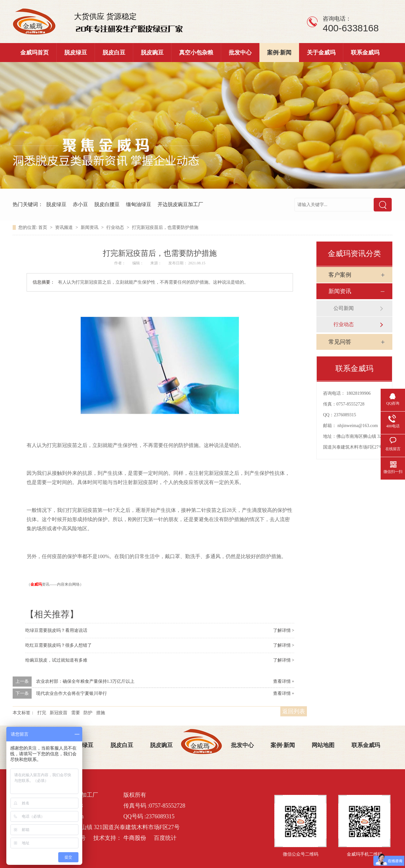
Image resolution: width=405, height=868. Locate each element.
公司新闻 (344, 308)
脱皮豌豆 (152, 53)
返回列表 (294, 711)
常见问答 (340, 342)
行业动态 (116, 227)
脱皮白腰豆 (107, 204)
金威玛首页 (34, 53)
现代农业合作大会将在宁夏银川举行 (72, 693)
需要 (76, 713)
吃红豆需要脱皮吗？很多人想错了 (59, 645)
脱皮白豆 (114, 53)
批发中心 (240, 53)
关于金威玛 (321, 53)
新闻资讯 (90, 227)
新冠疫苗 (59, 713)
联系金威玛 (365, 53)
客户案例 (340, 275)
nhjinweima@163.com (358, 426)
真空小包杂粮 (196, 53)
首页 (43, 227)
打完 (42, 713)
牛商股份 (135, 838)
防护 (88, 713)
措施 (101, 713)
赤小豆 (80, 204)
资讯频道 (65, 227)
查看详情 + (284, 681)
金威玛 (36, 584)
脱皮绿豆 (76, 53)
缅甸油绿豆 (139, 204)
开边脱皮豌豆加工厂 (180, 204)
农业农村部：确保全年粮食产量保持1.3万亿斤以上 (85, 681)
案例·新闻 (279, 53)
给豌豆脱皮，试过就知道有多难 (56, 660)
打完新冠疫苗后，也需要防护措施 (165, 227)
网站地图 (323, 745)
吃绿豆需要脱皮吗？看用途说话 (56, 630)
